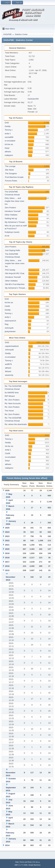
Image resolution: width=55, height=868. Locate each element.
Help (17, 862)
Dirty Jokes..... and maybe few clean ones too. (14, 201)
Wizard (8, 371)
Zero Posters (10, 208)
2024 (7, 532)
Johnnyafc (9, 328)
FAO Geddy (10, 270)
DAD (7, 123)
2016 (7, 566)
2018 (7, 558)
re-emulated (10, 141)
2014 (7, 845)
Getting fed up (11, 218)
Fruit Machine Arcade (14, 177)
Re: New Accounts (13, 403)
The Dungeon (11, 173)
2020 (7, 549)
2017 (7, 562)
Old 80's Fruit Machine (15, 284)
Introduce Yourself (13, 211)
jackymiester (10, 331)
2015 (7, 570)
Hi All (7, 236)
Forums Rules (11, 181)
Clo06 (7, 306)
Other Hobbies (11, 215)
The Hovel (9, 411)
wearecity (9, 375)
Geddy (8, 126)
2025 (7, 528)
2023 (7, 536)
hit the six (9, 144)
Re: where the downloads (16, 424)
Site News (9, 170)
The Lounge (10, 166)
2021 (7, 545)
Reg (6, 324)
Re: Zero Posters (12, 400)
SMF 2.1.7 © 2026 (21, 865)
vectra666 (9, 137)
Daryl (7, 148)
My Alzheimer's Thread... (15, 222)
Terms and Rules (26, 862)
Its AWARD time (12, 393)
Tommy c (9, 130)
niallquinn (9, 155)
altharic (8, 152)
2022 (7, 541)
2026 (7, 490)
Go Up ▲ (36, 862)
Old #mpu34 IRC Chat (15, 273)
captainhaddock (12, 346)
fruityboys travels (12, 232)
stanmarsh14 (10, 321)
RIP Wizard (10, 396)
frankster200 (33, 99)
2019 (7, 553)
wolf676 (8, 364)
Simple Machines (34, 865)
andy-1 (8, 133)
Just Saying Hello (13, 250)
